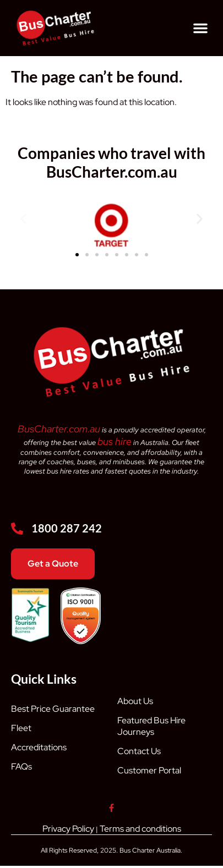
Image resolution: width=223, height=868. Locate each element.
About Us (135, 701)
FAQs (21, 767)
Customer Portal (149, 770)
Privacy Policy (68, 829)
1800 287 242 (67, 528)
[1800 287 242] (17, 529)
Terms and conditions (140, 829)
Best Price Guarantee (53, 709)
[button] (200, 28)
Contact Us (139, 751)
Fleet (21, 728)
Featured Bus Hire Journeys (151, 726)
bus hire (115, 441)
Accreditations (39, 747)
